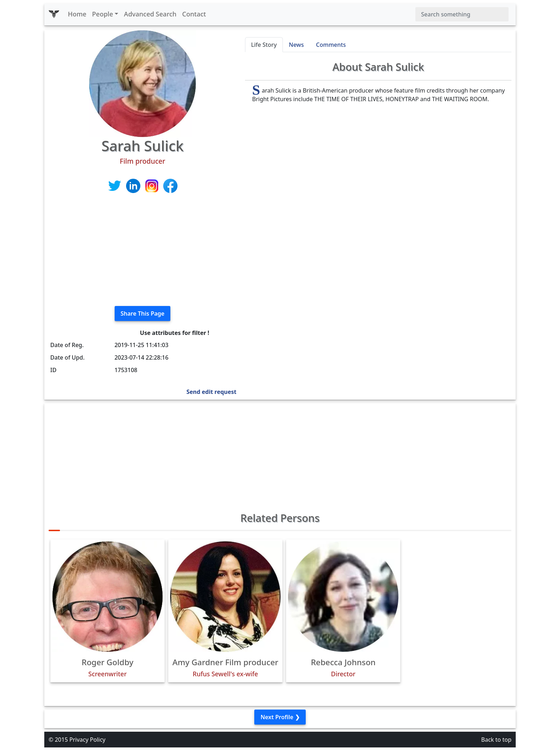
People (103, 14)
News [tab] (296, 45)
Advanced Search (150, 14)
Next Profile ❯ (280, 717)
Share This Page (143, 313)
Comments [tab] (331, 45)
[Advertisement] (142, 250)
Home (77, 14)
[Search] (462, 14)
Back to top (496, 740)
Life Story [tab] (264, 45)
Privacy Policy (87, 740)
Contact (194, 14)
